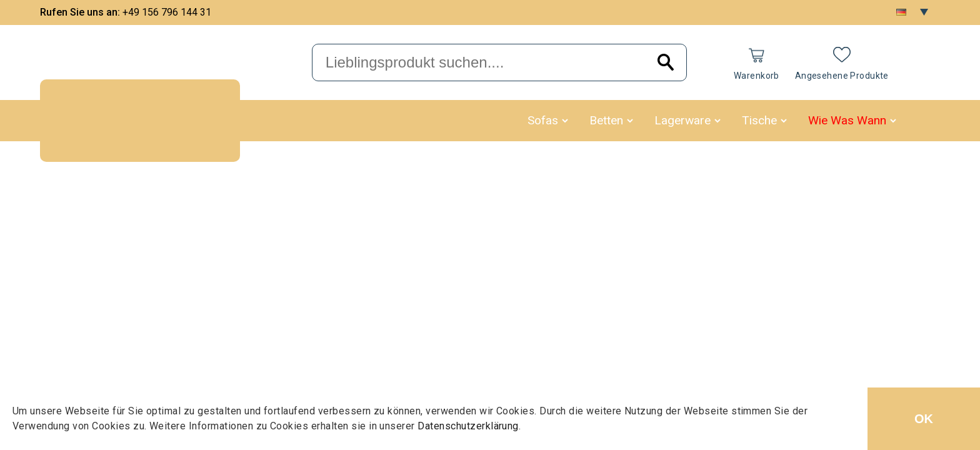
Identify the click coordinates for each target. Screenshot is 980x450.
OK (924, 419)
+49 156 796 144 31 (167, 12)
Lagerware (682, 120)
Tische (759, 120)
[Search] (666, 63)
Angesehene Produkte (842, 76)
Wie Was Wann (847, 120)
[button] (565, 121)
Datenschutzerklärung (468, 426)
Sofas (543, 120)
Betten (606, 120)
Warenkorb (757, 76)
